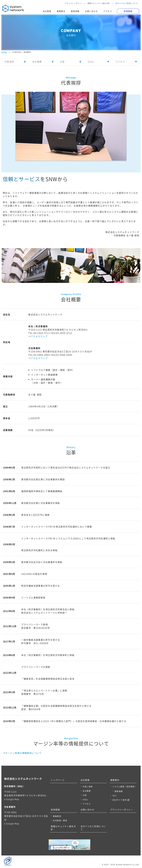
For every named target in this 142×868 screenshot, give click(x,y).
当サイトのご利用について (127, 3)
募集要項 (57, 816)
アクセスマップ (39, 336)
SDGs (91, 62)
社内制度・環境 (60, 820)
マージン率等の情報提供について (23, 753)
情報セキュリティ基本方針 (99, 3)
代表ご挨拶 (88, 786)
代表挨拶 (9, 62)
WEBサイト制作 (121, 800)
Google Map (12, 799)
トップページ (58, 780)
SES (114, 796)
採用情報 (55, 810)
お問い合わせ (91, 11)
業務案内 (61, 11)
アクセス (108, 11)
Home (4, 52)
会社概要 (37, 62)
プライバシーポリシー (74, 3)
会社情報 (47, 11)
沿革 (62, 62)
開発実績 (75, 11)
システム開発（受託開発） (124, 786)
